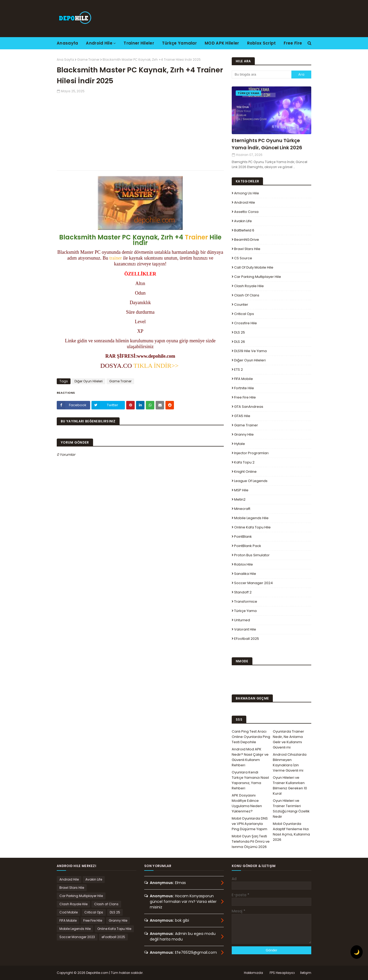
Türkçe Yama (245, 611)
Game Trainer (88, 60)
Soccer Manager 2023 (77, 937)
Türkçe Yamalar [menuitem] (179, 43)
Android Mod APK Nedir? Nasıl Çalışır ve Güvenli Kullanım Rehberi (250, 757)
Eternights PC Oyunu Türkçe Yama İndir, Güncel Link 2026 (267, 144)
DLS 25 (240, 332)
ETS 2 (238, 369)
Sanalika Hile (245, 574)
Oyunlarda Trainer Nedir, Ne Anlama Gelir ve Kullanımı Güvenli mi (288, 739)
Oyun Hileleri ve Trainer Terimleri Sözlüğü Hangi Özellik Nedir (291, 809)
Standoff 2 (243, 592)
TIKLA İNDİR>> (156, 366)
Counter (241, 305)
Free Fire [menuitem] (293, 43)
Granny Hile (244, 434)
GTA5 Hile (242, 416)
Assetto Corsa (246, 212)
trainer (116, 258)
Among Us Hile (247, 193)
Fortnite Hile (244, 388)
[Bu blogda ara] (262, 75)
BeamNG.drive (247, 240)
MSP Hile (241, 490)
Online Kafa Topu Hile (252, 527)
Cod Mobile (69, 912)
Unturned (242, 620)
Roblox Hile (244, 564)
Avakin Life (243, 221)
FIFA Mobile (244, 379)
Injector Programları (251, 453)
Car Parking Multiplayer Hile (258, 277)
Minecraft (242, 509)
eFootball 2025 (247, 639)
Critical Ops (244, 314)
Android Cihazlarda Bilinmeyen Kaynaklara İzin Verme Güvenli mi (290, 762)
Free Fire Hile (245, 397)
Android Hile (245, 202)
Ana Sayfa (65, 60)
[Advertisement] (140, 131)
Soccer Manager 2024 (253, 583)
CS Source (243, 258)
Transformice (246, 601)
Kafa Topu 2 (244, 462)
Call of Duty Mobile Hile (254, 267)
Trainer (196, 237)
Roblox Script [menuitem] (262, 43)
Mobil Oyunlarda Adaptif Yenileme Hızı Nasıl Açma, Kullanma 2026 (291, 832)
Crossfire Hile (246, 323)
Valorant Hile (245, 629)
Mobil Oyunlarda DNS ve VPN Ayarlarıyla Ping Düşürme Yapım (250, 824)
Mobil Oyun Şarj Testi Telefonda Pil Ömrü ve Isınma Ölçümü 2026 (251, 841)
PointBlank (243, 537)
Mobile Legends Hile (251, 518)
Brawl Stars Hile (247, 249)
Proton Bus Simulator (252, 555)
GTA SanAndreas (249, 407)
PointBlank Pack (248, 546)
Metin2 (240, 499)
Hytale (240, 444)
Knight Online (245, 472)
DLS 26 (240, 342)
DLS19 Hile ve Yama (250, 351)
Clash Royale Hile (249, 286)
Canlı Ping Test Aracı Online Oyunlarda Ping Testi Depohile (251, 737)
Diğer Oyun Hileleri (89, 381)
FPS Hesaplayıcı (282, 973)
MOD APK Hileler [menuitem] (222, 43)
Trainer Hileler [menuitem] (139, 43)
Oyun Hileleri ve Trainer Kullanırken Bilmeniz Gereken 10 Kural (290, 786)
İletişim (306, 973)
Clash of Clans (247, 295)
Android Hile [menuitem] (99, 43)
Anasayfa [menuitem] (67, 43)
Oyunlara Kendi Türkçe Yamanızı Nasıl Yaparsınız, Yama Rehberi (250, 780)
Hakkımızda (253, 973)
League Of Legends (251, 481)
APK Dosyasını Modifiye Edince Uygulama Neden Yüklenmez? (247, 803)
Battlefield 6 (244, 230)
